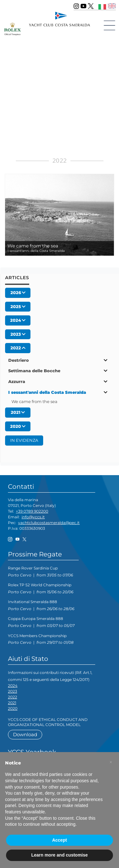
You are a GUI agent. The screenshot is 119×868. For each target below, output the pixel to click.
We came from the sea (34, 401)
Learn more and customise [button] (59, 855)
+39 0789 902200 (32, 511)
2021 (12, 703)
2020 (13, 708)
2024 (13, 686)
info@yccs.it (33, 517)
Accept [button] (60, 840)
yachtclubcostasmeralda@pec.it (49, 523)
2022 (13, 697)
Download (25, 734)
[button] (111, 762)
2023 (13, 691)
